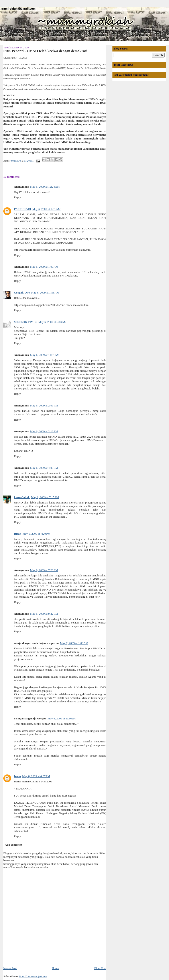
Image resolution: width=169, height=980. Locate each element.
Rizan (18, 534)
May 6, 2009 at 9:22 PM (44, 614)
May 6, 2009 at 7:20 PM (37, 534)
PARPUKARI (23, 209)
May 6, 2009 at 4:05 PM (44, 468)
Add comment (14, 845)
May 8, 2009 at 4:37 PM (36, 776)
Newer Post (10, 968)
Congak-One (22, 293)
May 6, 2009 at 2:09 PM (44, 405)
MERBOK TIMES (26, 322)
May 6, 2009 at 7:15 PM (45, 497)
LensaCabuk (22, 497)
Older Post (100, 968)
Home (55, 968)
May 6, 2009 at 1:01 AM (46, 209)
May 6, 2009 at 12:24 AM (45, 187)
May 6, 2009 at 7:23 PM (44, 570)
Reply (17, 197)
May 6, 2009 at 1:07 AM (44, 267)
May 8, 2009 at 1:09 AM (62, 718)
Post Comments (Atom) (33, 976)
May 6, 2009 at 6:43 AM (52, 322)
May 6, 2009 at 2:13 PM (44, 431)
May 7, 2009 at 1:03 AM (74, 643)
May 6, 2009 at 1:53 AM (45, 293)
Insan (17, 776)
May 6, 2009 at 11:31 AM (45, 355)
